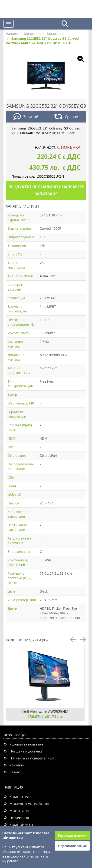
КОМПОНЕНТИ (18, 825)
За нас (12, 772)
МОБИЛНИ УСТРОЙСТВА (26, 804)
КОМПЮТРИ (16, 797)
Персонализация (72, 846)
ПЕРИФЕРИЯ (16, 818)
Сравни (66, 117)
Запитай (26, 117)
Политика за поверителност (29, 758)
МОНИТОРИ (16, 811)
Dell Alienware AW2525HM (45, 712)
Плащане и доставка (23, 751)
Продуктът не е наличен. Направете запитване (46, 190)
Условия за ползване (23, 744)
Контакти (14, 765)
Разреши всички (72, 835)
